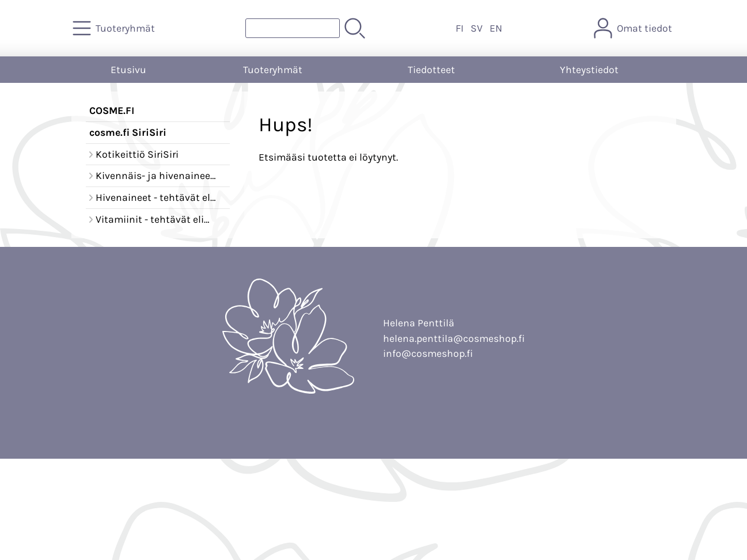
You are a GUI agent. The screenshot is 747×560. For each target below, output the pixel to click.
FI (460, 28)
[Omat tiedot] (634, 28)
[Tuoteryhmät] (115, 28)
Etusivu (128, 70)
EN (496, 28)
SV (477, 28)
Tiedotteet (431, 70)
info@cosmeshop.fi (428, 353)
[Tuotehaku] (293, 28)
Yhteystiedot (589, 70)
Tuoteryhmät (273, 70)
